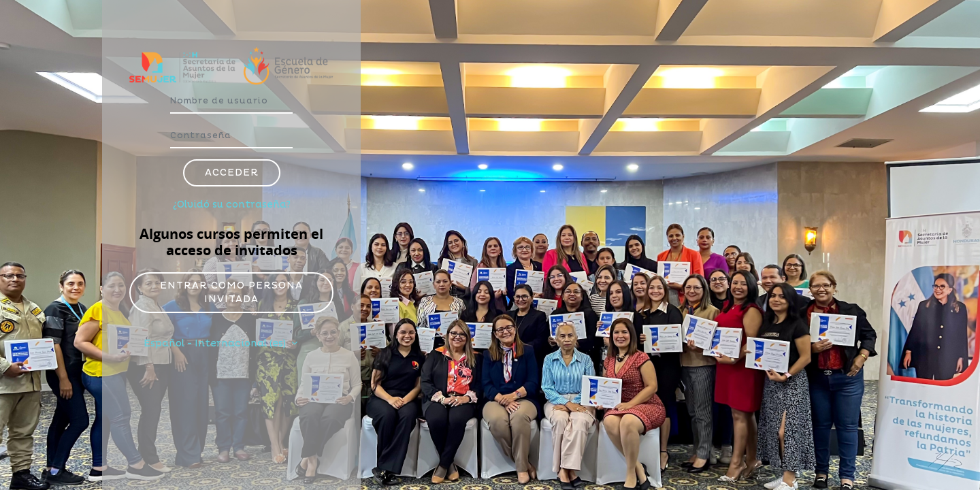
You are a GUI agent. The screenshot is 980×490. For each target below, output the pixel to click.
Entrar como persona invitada (231, 292)
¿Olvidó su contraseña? (232, 205)
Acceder (232, 173)
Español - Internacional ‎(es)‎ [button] (216, 343)
